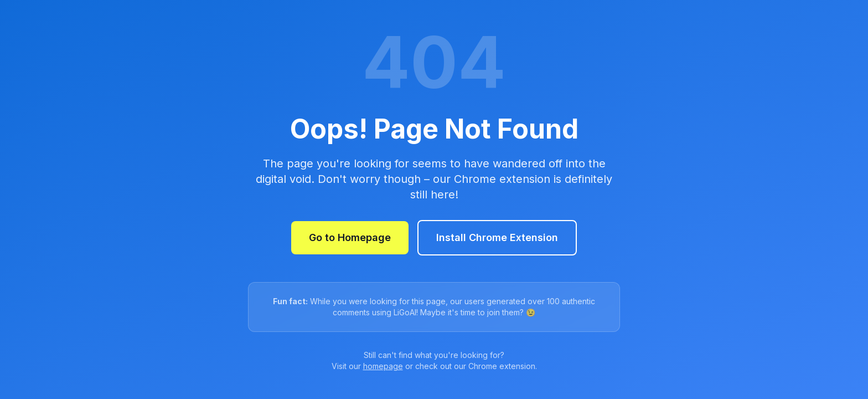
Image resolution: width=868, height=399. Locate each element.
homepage (383, 366)
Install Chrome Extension (497, 237)
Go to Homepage (350, 237)
